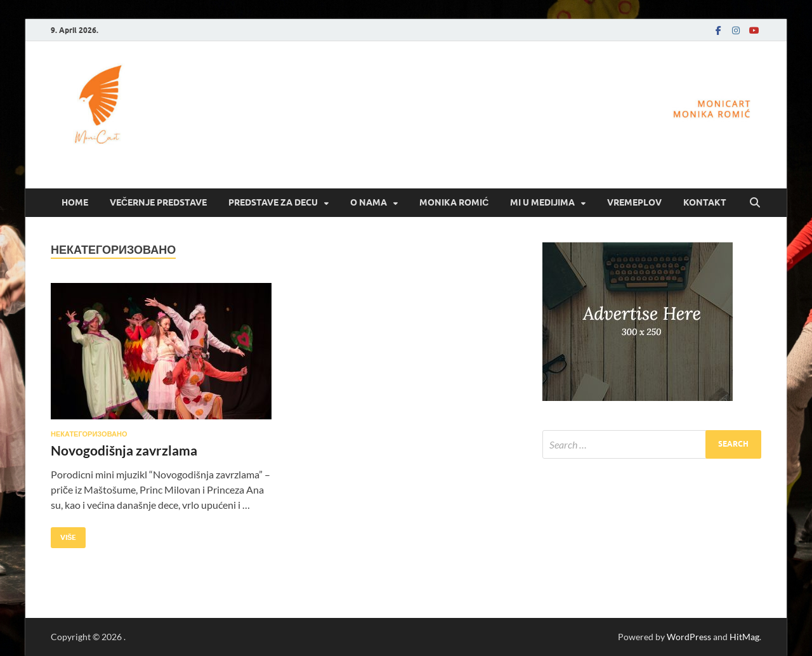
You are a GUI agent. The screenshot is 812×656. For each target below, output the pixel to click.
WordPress (689, 637)
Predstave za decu (273, 202)
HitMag (744, 637)
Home (75, 202)
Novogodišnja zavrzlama (124, 450)
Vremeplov (634, 202)
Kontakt (705, 202)
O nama (369, 202)
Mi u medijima (542, 202)
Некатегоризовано (89, 434)
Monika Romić (454, 202)
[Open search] (755, 203)
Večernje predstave (158, 202)
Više (63, 535)
